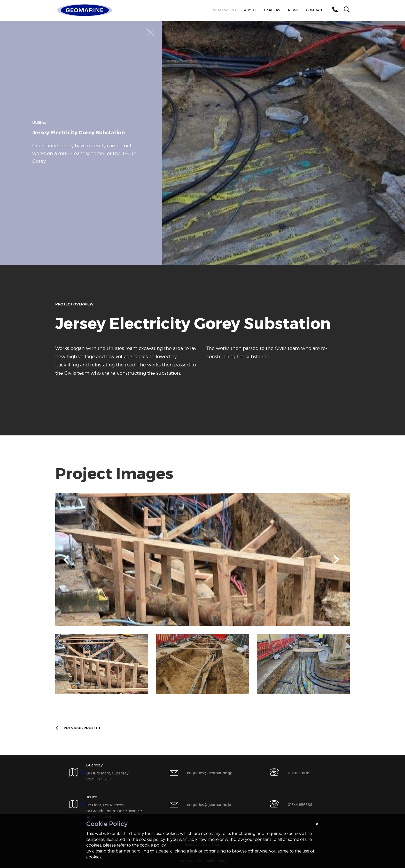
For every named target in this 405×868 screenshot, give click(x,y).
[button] (334, 10)
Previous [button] (66, 559)
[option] (202, 559)
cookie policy (153, 845)
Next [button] (336, 559)
